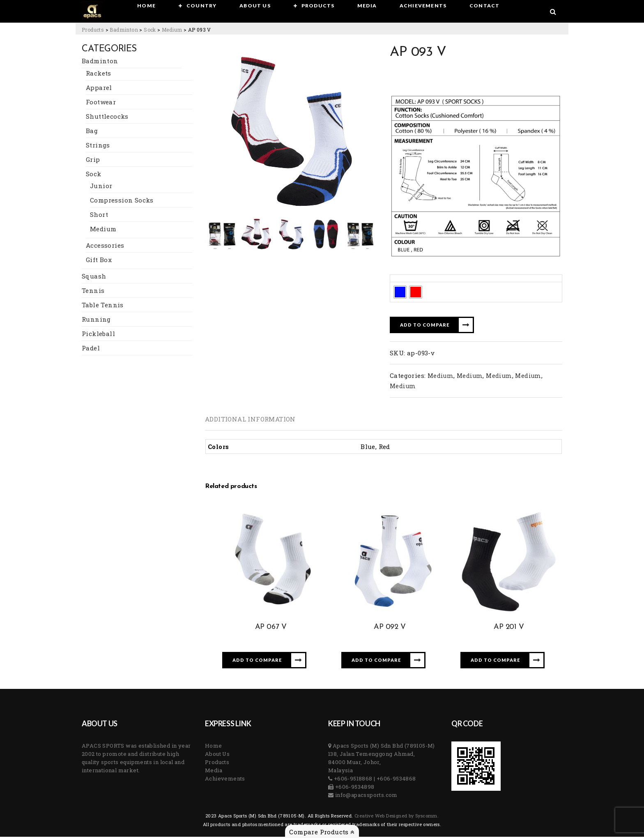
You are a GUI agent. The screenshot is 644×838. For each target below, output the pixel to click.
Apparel (99, 89)
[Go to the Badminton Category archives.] (124, 30)
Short (99, 216)
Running (96, 320)
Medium (103, 230)
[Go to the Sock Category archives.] (150, 30)
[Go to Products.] (93, 30)
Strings (98, 146)
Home (214, 747)
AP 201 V (509, 628)
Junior (101, 187)
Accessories (105, 246)
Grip (93, 161)
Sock (94, 175)
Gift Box (99, 261)
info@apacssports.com (365, 796)
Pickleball (98, 335)
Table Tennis (103, 306)
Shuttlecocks (107, 117)
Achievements (225, 780)
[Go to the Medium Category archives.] (172, 30)
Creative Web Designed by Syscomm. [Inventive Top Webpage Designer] (396, 817)
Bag (92, 132)
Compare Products (322, 832)
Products (217, 763)
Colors (402, 280)
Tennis (93, 292)
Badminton (100, 62)
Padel (91, 349)
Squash (94, 277)
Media (214, 771)
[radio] (400, 293)
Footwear (101, 103)
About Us (217, 755)
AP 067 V (271, 628)
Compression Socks (122, 201)
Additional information (250, 420)
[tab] (250, 420)
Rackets (99, 74)
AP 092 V (390, 628)
